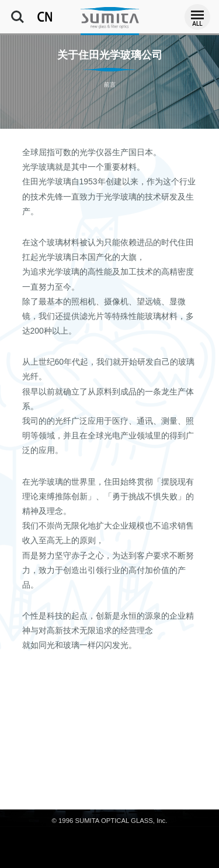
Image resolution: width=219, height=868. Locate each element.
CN (45, 17)
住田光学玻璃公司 (110, 18)
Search (18, 17)
